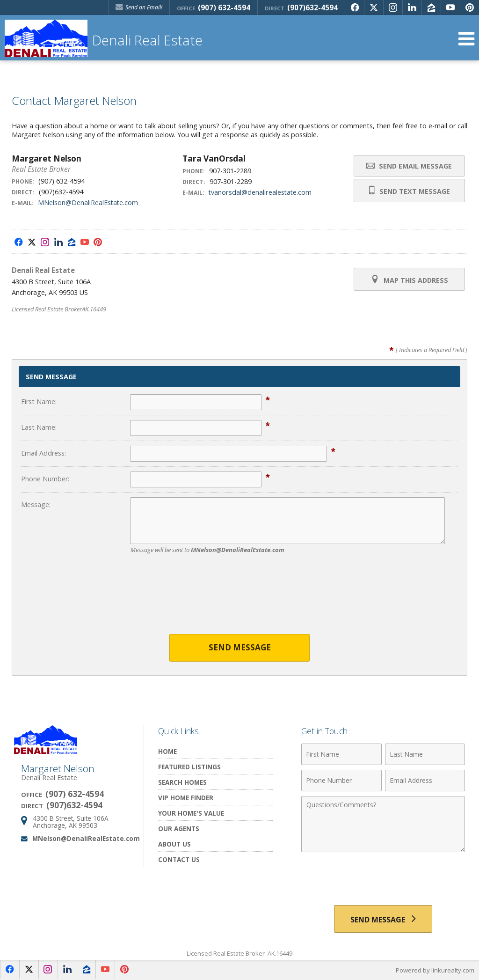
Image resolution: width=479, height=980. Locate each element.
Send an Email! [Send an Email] (139, 7)
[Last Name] (425, 754)
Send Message (240, 648)
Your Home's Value (191, 813)
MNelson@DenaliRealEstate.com (88, 203)
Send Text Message (409, 191)
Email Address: (44, 453)
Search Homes (182, 782)
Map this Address (409, 280)
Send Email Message (409, 166)
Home (167, 751)
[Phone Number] (341, 781)
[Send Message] (383, 919)
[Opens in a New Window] (355, 7)
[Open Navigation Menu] (466, 39)
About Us (174, 844)
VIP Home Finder (186, 798)
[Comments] (383, 824)
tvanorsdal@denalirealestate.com (260, 192)
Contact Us (179, 859)
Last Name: (39, 427)
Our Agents (179, 829)
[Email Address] (425, 781)
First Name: (39, 402)
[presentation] (239, 600)
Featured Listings (189, 767)
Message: (36, 505)
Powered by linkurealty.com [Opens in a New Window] (435, 971)
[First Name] (341, 754)
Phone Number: (45, 479)
